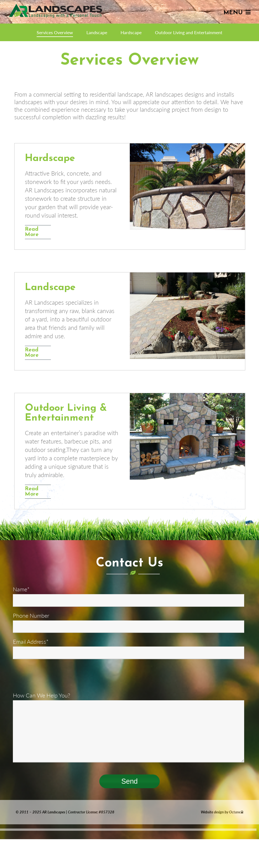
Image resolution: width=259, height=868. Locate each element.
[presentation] (55, 676)
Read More (32, 232)
